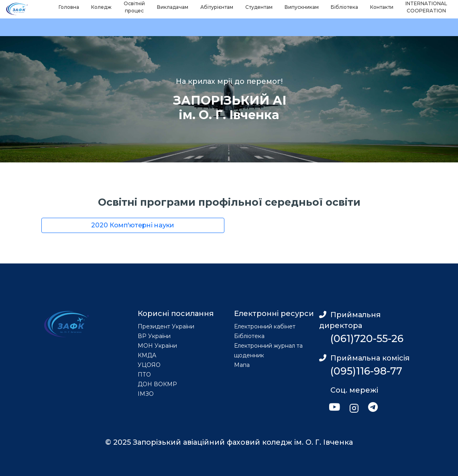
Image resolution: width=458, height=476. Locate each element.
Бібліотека (344, 7)
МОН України (157, 346)
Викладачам (173, 7)
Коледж (101, 7)
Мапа (242, 365)
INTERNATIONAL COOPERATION (426, 7)
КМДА (147, 355)
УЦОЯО (149, 365)
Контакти (382, 7)
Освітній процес (134, 7)
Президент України (166, 326)
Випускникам (302, 7)
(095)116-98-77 (366, 371)
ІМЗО (146, 394)
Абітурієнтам (217, 7)
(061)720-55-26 (367, 338)
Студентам (259, 7)
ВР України (154, 336)
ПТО (144, 375)
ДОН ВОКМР (157, 384)
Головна (69, 7)
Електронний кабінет (265, 326)
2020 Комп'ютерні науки (133, 225)
